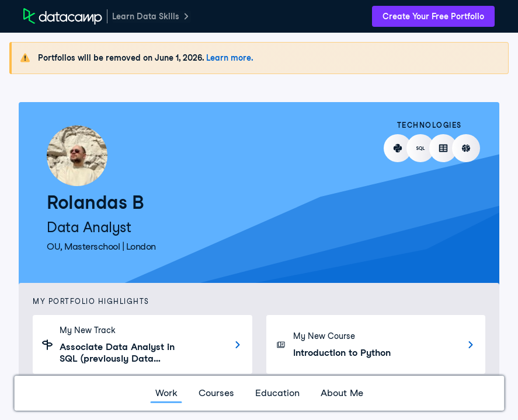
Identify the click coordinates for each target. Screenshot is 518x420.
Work (166, 393)
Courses (216, 393)
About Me (342, 393)
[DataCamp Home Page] (63, 16)
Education (277, 393)
